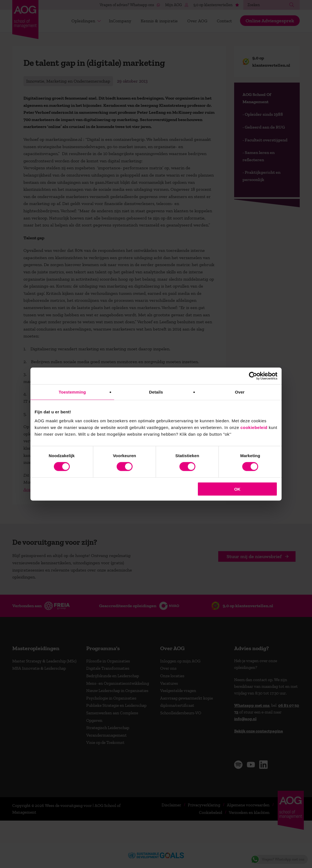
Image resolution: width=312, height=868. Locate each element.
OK (237, 489)
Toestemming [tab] (72, 392)
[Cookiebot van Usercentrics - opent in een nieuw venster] (253, 376)
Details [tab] (156, 392)
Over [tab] (240, 392)
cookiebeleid (254, 427)
